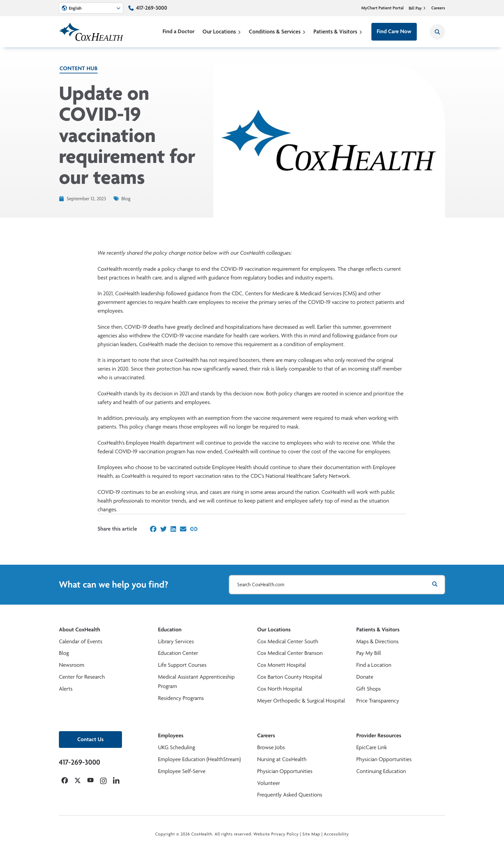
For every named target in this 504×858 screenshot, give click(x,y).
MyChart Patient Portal (383, 8)
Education (170, 630)
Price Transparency (378, 701)
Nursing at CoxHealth (282, 759)
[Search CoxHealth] (437, 32)
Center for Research (82, 677)
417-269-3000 (152, 8)
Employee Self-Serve (182, 771)
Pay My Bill (369, 653)
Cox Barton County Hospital (290, 677)
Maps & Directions (377, 641)
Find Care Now (394, 31)
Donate (365, 677)
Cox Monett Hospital (281, 665)
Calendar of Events (81, 641)
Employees (171, 735)
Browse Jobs (271, 747)
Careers (438, 8)
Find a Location (374, 665)
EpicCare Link (372, 747)
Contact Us (90, 739)
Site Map (311, 834)
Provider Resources (379, 735)
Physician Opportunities (285, 771)
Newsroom (72, 665)
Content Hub (79, 68)
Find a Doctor (179, 31)
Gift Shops (369, 689)
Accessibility (336, 834)
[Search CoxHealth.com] (337, 585)
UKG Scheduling (177, 747)
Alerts (66, 689)
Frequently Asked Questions (290, 795)
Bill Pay (417, 8)
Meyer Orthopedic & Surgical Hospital (301, 701)
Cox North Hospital (280, 689)
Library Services (176, 641)
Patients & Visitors (338, 31)
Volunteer (269, 783)
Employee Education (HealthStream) (199, 759)
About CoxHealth (79, 630)
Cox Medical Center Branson (290, 653)
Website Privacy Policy (276, 834)
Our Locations (222, 31)
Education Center (178, 653)
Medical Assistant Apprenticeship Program (196, 682)
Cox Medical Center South (288, 641)
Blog (64, 653)
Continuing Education (381, 771)
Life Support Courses (182, 665)
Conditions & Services (277, 31)
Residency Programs (181, 698)
